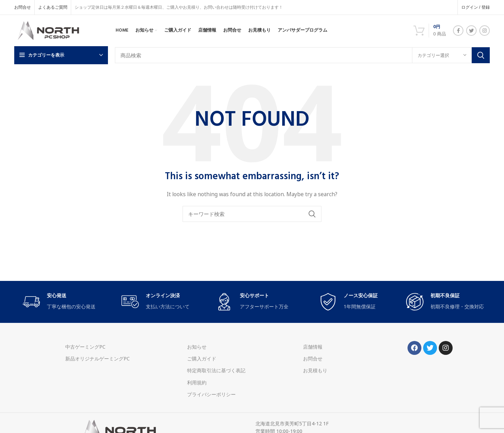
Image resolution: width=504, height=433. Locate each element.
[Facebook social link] (458, 31)
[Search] (302, 55)
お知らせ (197, 347)
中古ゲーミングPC (85, 347)
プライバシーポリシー (211, 394)
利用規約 (197, 382)
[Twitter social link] (471, 31)
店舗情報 (313, 347)
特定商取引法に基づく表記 (216, 370)
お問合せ (313, 359)
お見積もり (315, 370)
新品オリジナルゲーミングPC (98, 359)
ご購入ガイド (202, 359)
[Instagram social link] (485, 31)
